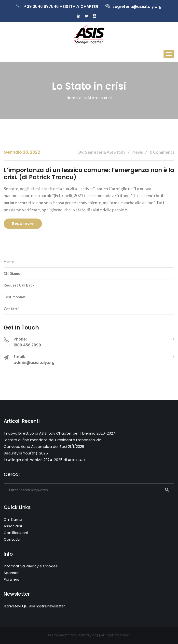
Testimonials (15, 297)
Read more (23, 224)
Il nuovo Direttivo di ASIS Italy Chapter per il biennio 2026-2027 (59, 433)
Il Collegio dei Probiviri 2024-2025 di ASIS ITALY (45, 460)
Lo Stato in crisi (97, 98)
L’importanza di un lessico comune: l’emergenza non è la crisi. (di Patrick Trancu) (89, 174)
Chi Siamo (12, 273)
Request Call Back (19, 285)
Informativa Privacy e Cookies (31, 566)
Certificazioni (16, 533)
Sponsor (11, 573)
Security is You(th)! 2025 (26, 453)
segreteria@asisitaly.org (133, 7)
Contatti (11, 309)
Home (72, 98)
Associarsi (13, 526)
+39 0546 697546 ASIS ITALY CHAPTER (57, 7)
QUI (25, 606)
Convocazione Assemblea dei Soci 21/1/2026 (44, 446)
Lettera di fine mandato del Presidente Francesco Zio (53, 440)
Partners (11, 579)
